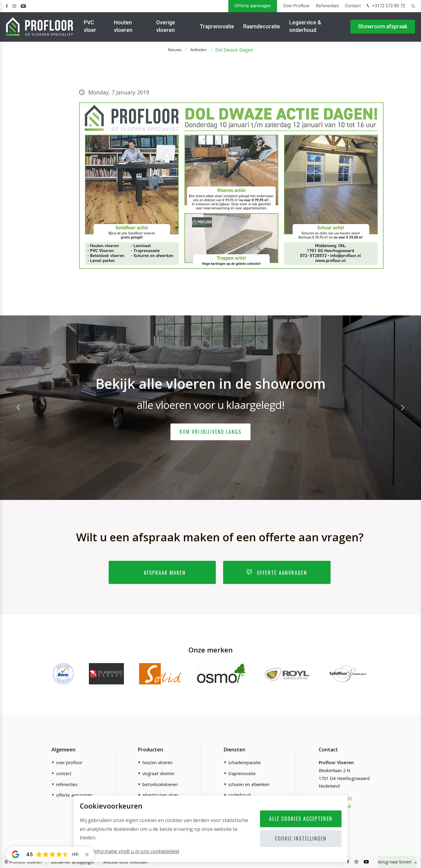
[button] (403, 408)
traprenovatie (242, 773)
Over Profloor (296, 6)
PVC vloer (90, 27)
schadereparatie (245, 763)
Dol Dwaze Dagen (234, 50)
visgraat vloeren (158, 773)
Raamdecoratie (262, 27)
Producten (151, 750)
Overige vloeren (166, 27)
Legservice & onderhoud (305, 27)
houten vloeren (158, 763)
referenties (67, 784)
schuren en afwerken (249, 784)
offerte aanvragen (74, 795)
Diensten (235, 750)
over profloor (69, 763)
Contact (353, 6)
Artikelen (198, 50)
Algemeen (63, 750)
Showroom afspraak (383, 27)
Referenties (327, 6)
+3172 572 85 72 (385, 6)
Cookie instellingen (301, 838)
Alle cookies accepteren (301, 819)
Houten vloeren (123, 27)
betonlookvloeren (160, 784)
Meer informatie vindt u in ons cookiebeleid (129, 851)
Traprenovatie (217, 27)
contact (64, 773)
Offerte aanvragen (253, 6)
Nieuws (175, 50)
